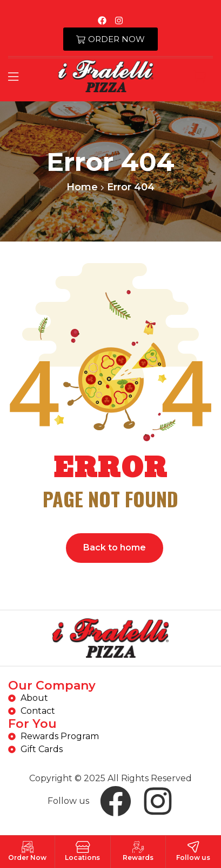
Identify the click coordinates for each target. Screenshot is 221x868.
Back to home (115, 547)
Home (82, 187)
